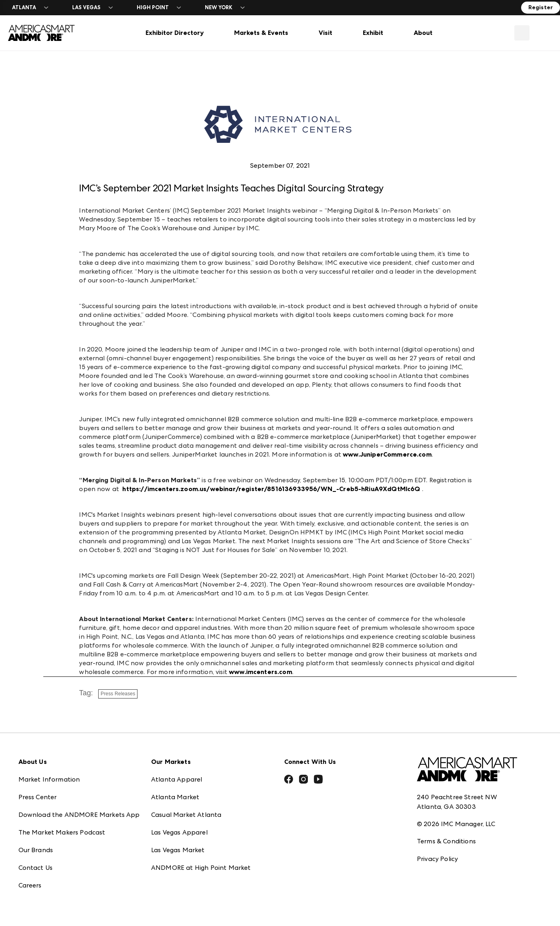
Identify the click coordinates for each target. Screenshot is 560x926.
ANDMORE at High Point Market (201, 862)
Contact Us (36, 862)
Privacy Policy (437, 852)
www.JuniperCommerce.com (387, 454)
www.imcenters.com (261, 672)
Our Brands (36, 844)
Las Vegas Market (178, 844)
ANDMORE (168, 879)
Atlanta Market (175, 791)
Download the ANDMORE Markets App (79, 809)
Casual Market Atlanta (186, 809)
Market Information (49, 773)
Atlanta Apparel (177, 773)
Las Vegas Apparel (179, 826)
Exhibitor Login (41, 897)
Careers (30, 879)
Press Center (38, 791)
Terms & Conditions (446, 835)
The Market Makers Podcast (62, 826)
